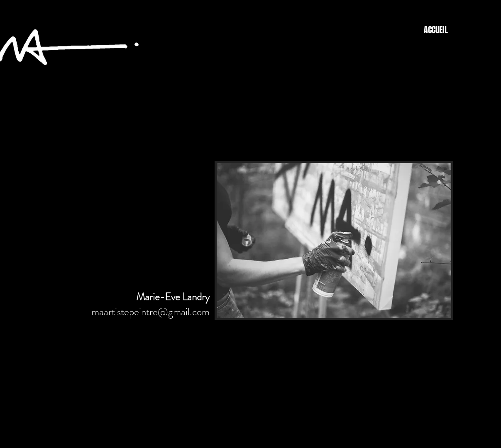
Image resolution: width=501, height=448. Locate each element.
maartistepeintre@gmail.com (150, 312)
